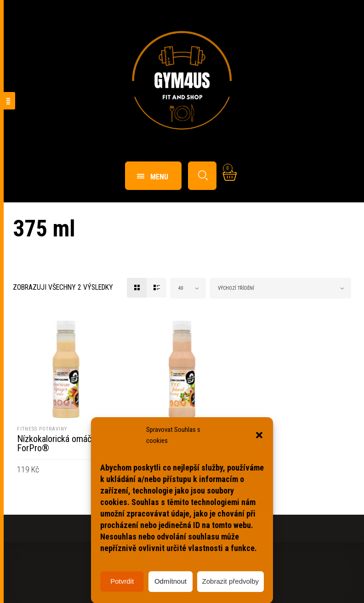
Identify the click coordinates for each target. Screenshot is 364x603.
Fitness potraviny (42, 429)
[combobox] (188, 288)
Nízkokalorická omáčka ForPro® (58, 443)
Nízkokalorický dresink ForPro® (173, 443)
